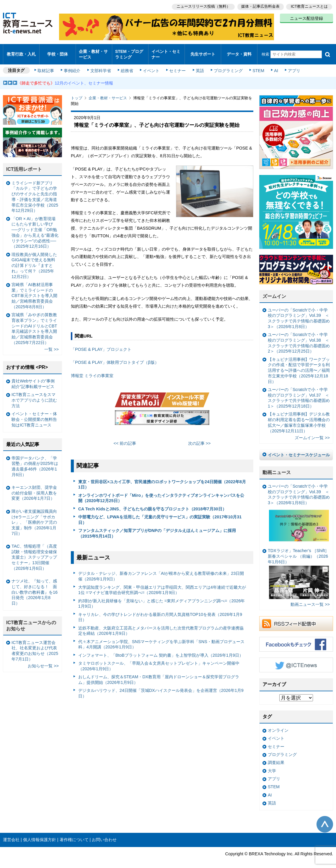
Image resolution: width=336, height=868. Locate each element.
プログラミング (226, 66)
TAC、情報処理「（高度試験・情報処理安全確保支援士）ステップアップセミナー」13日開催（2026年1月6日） (34, 552)
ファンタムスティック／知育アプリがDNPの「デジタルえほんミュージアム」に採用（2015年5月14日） (157, 528)
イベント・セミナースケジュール (299, 450)
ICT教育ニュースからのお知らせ (31, 621)
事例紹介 (73, 66)
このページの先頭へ (325, 819)
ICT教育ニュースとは (309, 6)
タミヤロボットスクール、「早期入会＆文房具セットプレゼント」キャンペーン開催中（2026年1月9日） (159, 661)
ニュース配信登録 (306, 18)
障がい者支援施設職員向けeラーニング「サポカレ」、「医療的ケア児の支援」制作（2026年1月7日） (34, 517)
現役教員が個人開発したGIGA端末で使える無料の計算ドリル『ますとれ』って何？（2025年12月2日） (34, 260)
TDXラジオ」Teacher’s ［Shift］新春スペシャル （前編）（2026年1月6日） (298, 569)
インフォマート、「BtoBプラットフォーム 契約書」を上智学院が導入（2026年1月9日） (161, 650)
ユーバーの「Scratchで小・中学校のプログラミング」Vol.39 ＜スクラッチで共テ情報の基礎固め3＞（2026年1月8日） (299, 313)
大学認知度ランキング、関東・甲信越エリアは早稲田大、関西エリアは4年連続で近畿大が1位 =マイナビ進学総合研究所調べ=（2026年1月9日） (162, 585)
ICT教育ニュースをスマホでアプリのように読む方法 (34, 395)
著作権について (74, 835)
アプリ (291, 66)
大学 (272, 766)
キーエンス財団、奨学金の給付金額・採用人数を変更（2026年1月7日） (34, 488)
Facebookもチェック (296, 639)
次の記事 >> (199, 438)
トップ (77, 93)
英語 (198, 66)
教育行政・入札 (21, 52)
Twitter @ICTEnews (296, 660)
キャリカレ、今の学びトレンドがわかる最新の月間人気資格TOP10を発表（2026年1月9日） (160, 612)
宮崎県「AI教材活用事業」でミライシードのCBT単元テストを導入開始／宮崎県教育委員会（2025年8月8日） (34, 291)
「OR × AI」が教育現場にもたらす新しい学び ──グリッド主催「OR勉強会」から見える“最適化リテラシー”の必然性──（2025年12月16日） (35, 228)
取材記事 (47, 66)
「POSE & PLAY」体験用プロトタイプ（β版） (115, 357)
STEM (256, 66)
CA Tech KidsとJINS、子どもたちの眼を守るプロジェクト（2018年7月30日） (152, 504)
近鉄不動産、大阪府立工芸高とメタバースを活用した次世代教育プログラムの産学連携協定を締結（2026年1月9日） (161, 626)
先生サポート (203, 52)
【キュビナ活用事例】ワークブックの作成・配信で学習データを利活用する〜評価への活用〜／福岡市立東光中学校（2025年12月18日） (299, 365)
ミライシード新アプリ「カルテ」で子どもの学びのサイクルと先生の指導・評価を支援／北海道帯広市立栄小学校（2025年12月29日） (35, 192)
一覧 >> (52, 344)
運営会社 (11, 835)
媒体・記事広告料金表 (260, 6)
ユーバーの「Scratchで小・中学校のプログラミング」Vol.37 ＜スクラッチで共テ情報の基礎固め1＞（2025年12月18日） (299, 393)
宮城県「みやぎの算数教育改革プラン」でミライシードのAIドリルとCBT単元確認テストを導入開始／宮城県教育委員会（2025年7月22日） (34, 324)
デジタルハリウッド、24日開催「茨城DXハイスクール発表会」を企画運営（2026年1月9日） (161, 688)
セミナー (177, 66)
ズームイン (274, 291)
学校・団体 (57, 52)
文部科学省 (101, 66)
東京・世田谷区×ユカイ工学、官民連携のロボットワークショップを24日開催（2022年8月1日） (162, 480)
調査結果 (276, 757)
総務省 (127, 66)
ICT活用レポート (24, 164)
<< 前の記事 (125, 438)
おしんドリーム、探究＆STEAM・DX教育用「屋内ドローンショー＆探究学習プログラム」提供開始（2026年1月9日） (159, 675)
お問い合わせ (104, 835)
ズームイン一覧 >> (312, 433)
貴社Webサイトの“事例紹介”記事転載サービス (33, 379)
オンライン (278, 725)
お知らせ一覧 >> (43, 661)
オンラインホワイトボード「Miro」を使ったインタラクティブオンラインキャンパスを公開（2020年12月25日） (161, 493)
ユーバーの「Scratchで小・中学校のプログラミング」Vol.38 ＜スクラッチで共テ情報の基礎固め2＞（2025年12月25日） (299, 338)
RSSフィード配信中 (296, 619)
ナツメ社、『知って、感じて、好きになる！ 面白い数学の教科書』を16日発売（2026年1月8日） (35, 587)
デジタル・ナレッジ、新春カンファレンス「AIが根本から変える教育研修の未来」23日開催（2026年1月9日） (161, 571)
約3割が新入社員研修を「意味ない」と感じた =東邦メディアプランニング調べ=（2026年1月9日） (162, 598)
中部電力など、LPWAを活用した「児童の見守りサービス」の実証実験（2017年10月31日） (160, 515)
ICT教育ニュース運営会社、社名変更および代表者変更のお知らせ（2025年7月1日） (35, 646)
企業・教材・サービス (93, 51)
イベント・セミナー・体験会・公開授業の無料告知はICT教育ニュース (34, 414)
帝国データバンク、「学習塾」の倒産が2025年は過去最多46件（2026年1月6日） (35, 461)
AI (273, 66)
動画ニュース (277, 467)
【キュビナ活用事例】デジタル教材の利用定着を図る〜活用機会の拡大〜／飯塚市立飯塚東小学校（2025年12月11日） (299, 417)
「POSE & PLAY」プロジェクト (101, 344)
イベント (151, 66)
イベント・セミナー (166, 51)
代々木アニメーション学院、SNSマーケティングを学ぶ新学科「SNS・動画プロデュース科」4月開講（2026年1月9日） (161, 639)
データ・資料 (239, 52)
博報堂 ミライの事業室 (92, 371)
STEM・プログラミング (129, 51)
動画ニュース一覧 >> (310, 599)
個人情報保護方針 (40, 835)
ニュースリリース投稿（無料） (202, 6)
